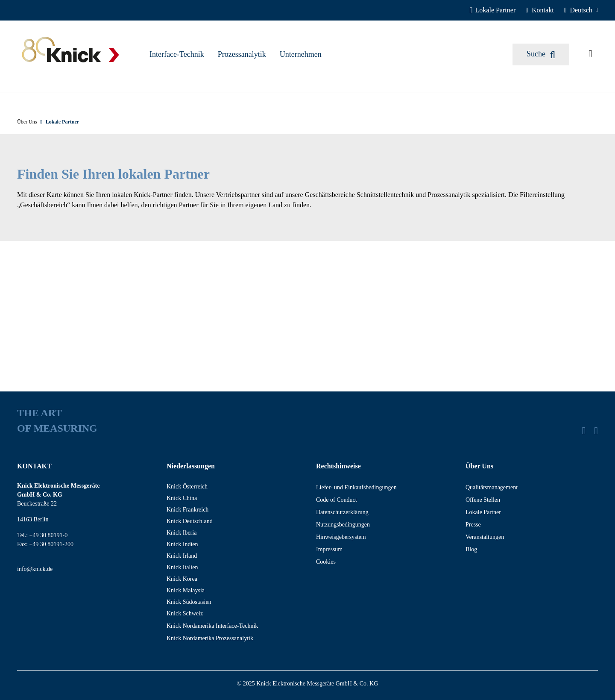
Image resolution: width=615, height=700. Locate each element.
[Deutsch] (581, 10)
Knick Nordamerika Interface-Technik (212, 626)
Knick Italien (182, 567)
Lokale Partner (483, 512)
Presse (473, 525)
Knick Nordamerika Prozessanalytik (210, 638)
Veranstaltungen (485, 537)
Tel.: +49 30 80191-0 (42, 535)
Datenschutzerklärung (342, 512)
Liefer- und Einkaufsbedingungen (356, 487)
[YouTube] (596, 431)
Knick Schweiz (185, 613)
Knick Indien (182, 544)
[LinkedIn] (584, 431)
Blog (471, 549)
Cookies (326, 562)
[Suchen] (541, 54)
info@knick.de (35, 569)
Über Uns (479, 466)
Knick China (182, 498)
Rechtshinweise (338, 466)
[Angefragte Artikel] (590, 54)
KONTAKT (34, 466)
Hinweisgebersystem (341, 537)
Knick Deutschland (190, 521)
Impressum (329, 549)
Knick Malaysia (186, 590)
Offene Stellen (483, 500)
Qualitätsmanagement (492, 487)
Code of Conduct (337, 500)
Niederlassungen (191, 466)
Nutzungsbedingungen (343, 525)
